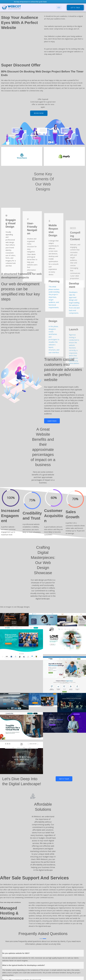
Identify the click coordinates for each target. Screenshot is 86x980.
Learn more (52, 421)
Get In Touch (64, 779)
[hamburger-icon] (59, 8)
